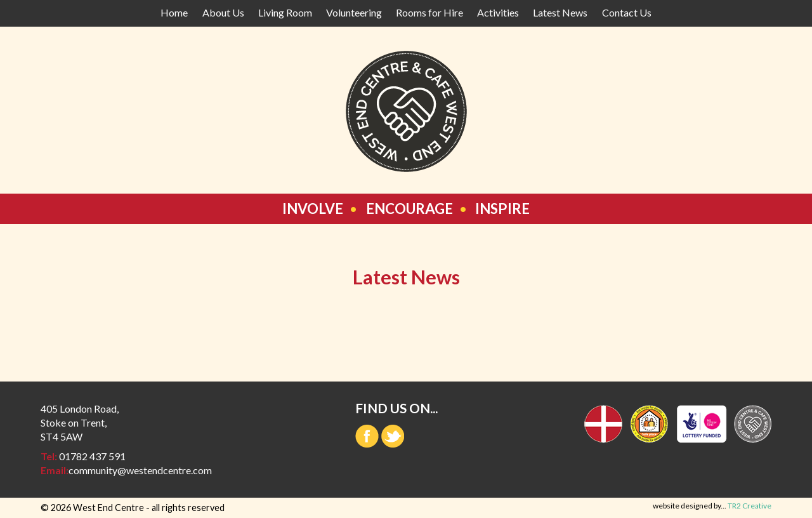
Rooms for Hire (429, 12)
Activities (498, 12)
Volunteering (354, 12)
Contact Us (627, 12)
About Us (223, 12)
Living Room (285, 12)
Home (174, 12)
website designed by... (712, 506)
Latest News (560, 12)
